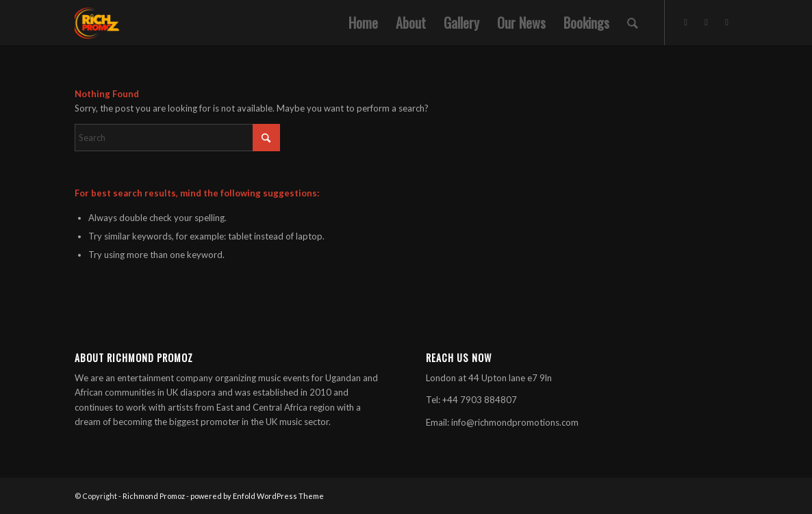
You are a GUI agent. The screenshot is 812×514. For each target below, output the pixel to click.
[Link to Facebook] (707, 22)
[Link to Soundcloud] (727, 22)
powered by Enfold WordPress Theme (257, 496)
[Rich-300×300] (97, 23)
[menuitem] (363, 23)
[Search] (633, 23)
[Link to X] (686, 22)
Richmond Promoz (154, 496)
